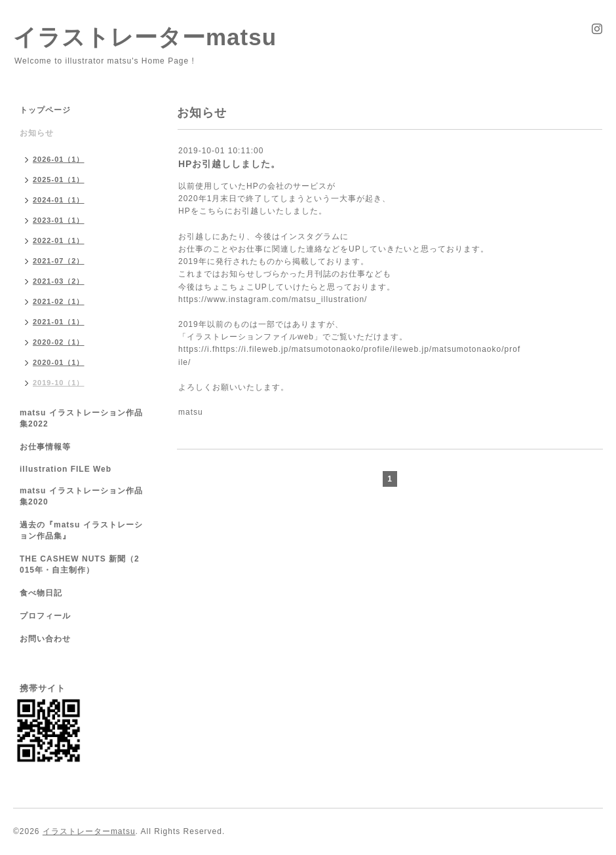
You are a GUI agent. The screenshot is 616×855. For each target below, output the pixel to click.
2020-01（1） (59, 362)
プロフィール (45, 616)
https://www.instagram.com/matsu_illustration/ (273, 299)
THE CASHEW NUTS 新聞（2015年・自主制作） (80, 564)
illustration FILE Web (66, 469)
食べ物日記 (41, 593)
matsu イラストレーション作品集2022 (81, 418)
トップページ (45, 110)
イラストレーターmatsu (145, 37)
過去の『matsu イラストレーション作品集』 (81, 530)
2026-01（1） (59, 159)
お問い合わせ (45, 639)
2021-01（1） (59, 322)
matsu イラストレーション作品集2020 (81, 496)
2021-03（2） (59, 281)
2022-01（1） (59, 240)
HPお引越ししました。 (229, 164)
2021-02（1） (59, 301)
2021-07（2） (59, 261)
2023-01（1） (59, 220)
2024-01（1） (59, 200)
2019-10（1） (59, 383)
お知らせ (37, 133)
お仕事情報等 (45, 447)
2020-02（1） (59, 342)
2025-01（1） (59, 180)
